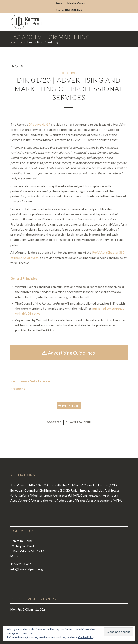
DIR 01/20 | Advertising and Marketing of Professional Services (69, 89)
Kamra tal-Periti (80, 422)
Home (31, 42)
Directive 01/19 (40, 124)
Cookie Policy (86, 637)
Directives (69, 73)
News (40, 42)
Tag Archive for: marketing (50, 37)
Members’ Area (76, 3)
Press (59, 3)
